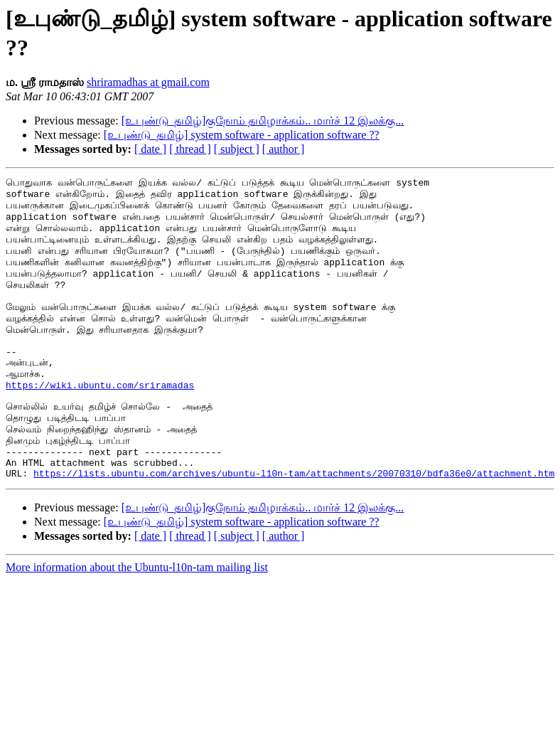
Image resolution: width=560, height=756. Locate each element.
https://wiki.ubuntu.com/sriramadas (100, 425)
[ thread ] (190, 149)
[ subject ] (237, 149)
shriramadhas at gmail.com (148, 82)
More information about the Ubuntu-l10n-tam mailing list (137, 625)
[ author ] (284, 149)
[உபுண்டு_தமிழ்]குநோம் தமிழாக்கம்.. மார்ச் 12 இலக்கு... (263, 121)
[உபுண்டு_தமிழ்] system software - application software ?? (242, 135)
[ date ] (150, 149)
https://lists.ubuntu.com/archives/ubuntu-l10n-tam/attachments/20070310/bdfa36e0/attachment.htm (294, 531)
